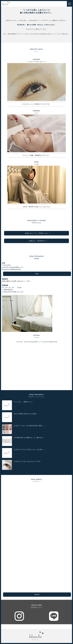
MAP (37, 274)
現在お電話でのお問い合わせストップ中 (16, 281)
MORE (37, 595)
